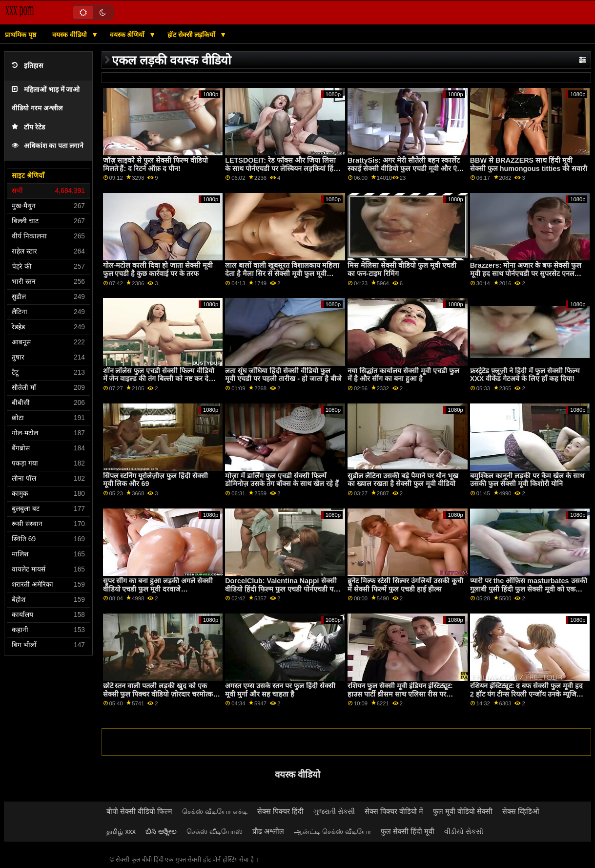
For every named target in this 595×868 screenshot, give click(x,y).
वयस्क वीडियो (71, 35)
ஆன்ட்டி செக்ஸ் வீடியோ (332, 831)
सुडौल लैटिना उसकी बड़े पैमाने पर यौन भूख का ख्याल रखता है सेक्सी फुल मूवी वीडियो (403, 480)
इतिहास (27, 66)
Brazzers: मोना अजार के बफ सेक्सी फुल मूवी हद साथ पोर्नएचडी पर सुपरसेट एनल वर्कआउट (526, 273)
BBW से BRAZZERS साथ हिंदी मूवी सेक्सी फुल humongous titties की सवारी (529, 164)
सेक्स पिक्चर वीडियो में (394, 811)
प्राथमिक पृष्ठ (21, 35)
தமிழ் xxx (121, 831)
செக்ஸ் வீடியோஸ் (215, 831)
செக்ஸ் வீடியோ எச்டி (215, 811)
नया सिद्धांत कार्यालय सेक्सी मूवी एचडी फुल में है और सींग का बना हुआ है (403, 375)
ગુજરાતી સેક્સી (334, 811)
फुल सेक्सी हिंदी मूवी (408, 831)
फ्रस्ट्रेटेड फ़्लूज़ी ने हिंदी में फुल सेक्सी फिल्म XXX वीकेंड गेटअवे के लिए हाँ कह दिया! (525, 375)
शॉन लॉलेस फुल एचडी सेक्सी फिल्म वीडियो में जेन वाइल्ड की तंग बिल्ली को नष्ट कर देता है (159, 379)
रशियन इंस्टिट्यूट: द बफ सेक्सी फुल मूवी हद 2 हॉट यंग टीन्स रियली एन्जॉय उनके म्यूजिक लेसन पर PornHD (527, 694)
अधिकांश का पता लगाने (48, 146)
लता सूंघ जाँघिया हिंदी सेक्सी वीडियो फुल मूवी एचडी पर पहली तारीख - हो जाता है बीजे (283, 375)
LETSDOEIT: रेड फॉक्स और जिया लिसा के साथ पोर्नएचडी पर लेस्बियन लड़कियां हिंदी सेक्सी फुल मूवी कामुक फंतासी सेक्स (282, 168)
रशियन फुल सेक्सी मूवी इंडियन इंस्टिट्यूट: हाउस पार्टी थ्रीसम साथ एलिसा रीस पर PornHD (400, 694)
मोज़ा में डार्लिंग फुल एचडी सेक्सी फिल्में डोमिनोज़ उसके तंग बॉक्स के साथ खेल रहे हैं (282, 480)
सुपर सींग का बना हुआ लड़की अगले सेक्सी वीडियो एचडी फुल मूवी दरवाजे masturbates (158, 589)
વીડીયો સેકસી (464, 831)
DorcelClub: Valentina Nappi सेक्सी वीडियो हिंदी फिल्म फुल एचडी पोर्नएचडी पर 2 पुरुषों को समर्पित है (284, 589)
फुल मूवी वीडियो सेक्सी (463, 811)
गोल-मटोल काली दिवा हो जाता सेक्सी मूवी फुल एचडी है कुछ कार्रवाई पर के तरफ (158, 269)
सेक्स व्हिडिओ (521, 811)
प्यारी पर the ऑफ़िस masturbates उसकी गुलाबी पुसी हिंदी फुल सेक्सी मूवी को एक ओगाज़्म (529, 589)
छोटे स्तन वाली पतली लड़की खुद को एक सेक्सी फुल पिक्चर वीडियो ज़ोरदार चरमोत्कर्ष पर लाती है (160, 694)
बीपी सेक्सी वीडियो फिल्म (139, 811)
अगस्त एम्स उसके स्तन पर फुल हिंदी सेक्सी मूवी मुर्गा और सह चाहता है (280, 690)
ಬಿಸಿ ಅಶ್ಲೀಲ (161, 831)
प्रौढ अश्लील (268, 831)
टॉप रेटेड (28, 127)
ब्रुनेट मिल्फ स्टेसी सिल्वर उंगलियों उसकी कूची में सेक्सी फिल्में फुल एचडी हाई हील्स (405, 585)
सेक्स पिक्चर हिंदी (280, 811)
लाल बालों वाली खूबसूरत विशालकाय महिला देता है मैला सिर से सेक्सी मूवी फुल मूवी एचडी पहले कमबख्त (282, 273)
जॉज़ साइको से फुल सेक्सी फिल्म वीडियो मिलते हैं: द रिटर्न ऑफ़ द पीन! (156, 164)
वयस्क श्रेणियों (128, 35)
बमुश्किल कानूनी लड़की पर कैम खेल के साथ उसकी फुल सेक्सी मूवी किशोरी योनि (527, 480)
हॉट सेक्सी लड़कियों (193, 35)
